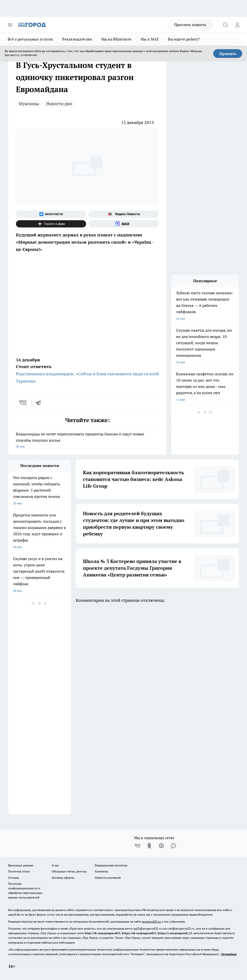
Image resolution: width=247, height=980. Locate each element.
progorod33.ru (151, 922)
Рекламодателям (77, 39)
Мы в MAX (150, 39)
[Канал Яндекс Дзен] (51, 224)
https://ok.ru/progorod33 (139, 933)
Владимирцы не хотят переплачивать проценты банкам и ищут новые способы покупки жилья (87, 441)
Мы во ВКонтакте (117, 39)
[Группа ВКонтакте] (51, 214)
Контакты (101, 871)
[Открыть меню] (10, 25)
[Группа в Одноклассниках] (149, 846)
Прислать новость (190, 25)
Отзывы (14, 878)
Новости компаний (108, 878)
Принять (228, 54)
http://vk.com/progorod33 (103, 933)
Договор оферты (63, 878)
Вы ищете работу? (184, 39)
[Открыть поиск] (225, 25)
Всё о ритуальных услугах (30, 39)
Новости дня (59, 104)
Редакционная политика (111, 865)
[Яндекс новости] (124, 214)
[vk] (23, 403)
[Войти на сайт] (237, 25)
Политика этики (19, 871)
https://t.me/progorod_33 (175, 933)
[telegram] (40, 403)
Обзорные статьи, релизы (69, 871)
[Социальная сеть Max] (124, 224)
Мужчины (29, 104)
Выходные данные (21, 865)
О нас (55, 865)
